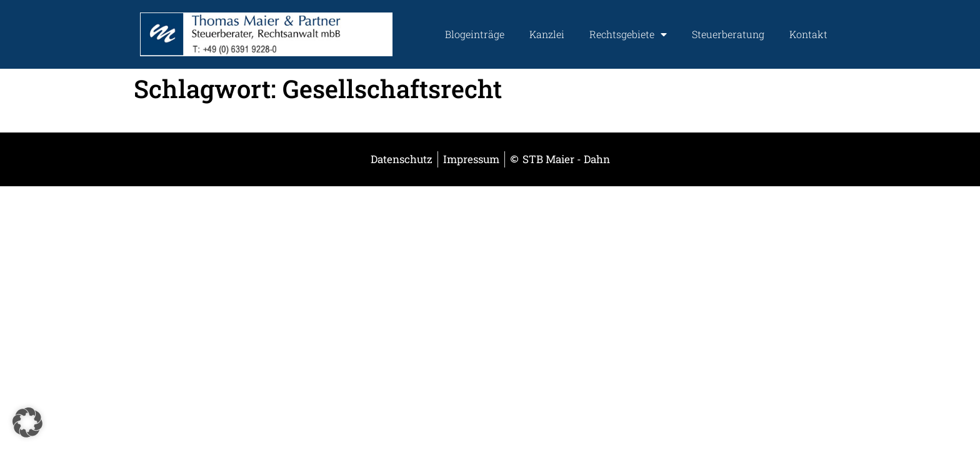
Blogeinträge (475, 34)
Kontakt (808, 34)
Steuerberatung (728, 34)
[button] (27, 422)
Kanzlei (547, 34)
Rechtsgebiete (628, 34)
